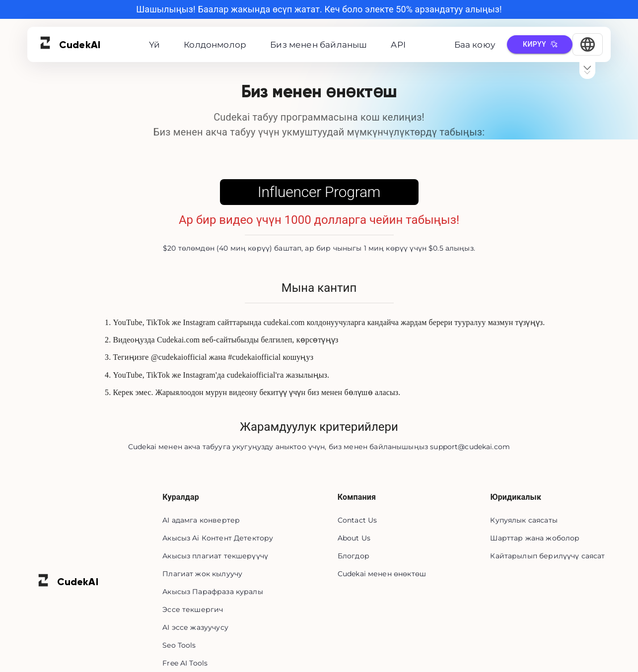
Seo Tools (179, 645)
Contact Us (357, 520)
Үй (154, 45)
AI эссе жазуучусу (195, 627)
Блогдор (354, 556)
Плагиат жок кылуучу (202, 574)
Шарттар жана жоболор (535, 538)
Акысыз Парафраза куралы (213, 592)
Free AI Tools (185, 663)
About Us (354, 538)
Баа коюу (475, 45)
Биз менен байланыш (319, 45)
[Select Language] (588, 44)
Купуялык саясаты (524, 520)
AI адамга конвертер (201, 520)
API (398, 45)
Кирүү (540, 44)
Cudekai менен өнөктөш (382, 574)
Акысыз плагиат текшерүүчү (215, 556)
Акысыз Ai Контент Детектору (218, 538)
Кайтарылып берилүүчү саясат (547, 556)
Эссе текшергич (193, 609)
